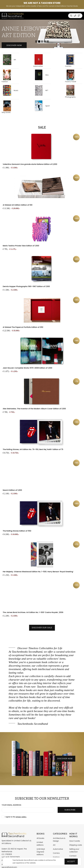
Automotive (39, 61)
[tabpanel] (42, 34)
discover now (65, 759)
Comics (71, 61)
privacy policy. (21, 817)
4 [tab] (45, 42)
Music (10, 90)
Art (9, 60)
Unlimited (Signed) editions (41, 852)
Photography (71, 92)
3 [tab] (42, 42)
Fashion (7, 76)
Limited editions (40, 844)
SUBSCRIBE (70, 810)
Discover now (14, 45)
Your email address (11, 805)
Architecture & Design (59, 840)
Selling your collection (74, 850)
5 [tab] (48, 42)
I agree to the (16, 817)
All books (40, 838)
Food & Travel (71, 76)
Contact (73, 856)
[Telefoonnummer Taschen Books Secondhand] (75, 16)
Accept (71, 862)
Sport (42, 106)
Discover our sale (42, 628)
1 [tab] (36, 42)
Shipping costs (76, 845)
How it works (75, 841)
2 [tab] (39, 42)
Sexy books (7, 107)
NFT (41, 90)
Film (41, 75)
